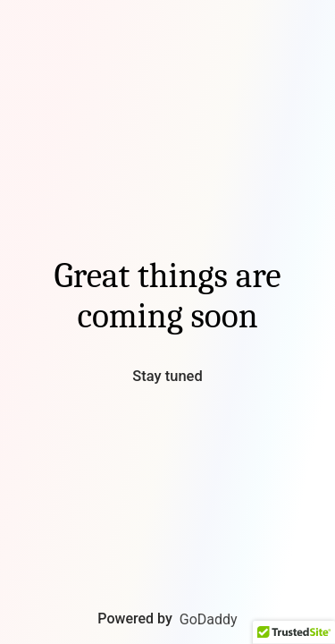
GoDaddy (209, 619)
